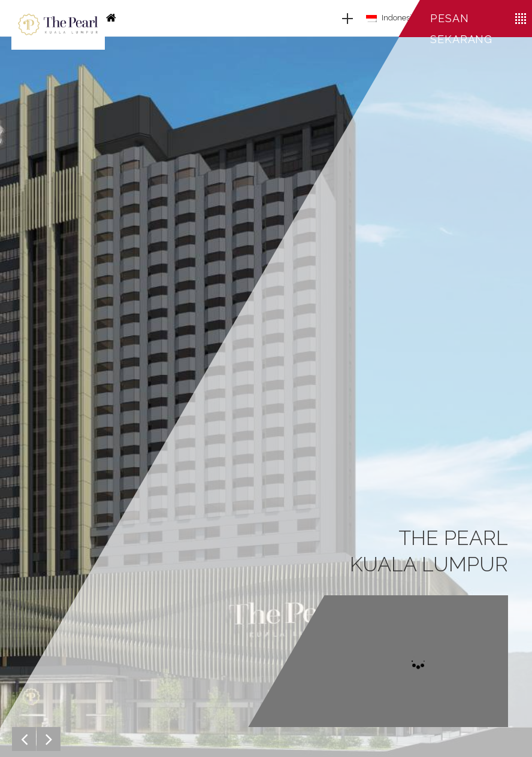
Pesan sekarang (461, 29)
